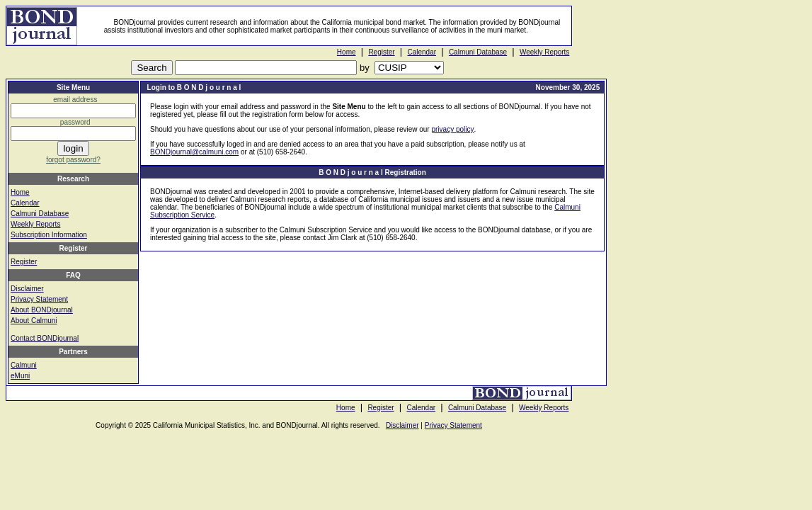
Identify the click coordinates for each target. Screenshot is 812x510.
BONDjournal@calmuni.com (194, 152)
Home (347, 52)
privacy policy (452, 129)
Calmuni (24, 365)
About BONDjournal (42, 310)
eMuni (20, 376)
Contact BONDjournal (45, 338)
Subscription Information (49, 235)
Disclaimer (27, 289)
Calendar (422, 52)
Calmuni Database (478, 52)
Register (381, 52)
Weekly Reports (544, 52)
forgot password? (73, 160)
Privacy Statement (39, 299)
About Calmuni (34, 321)
